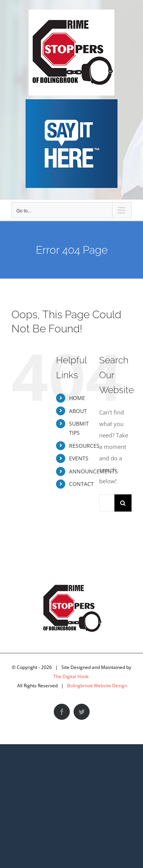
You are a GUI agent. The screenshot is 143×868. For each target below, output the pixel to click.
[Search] (123, 503)
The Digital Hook (71, 676)
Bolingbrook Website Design (97, 686)
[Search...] (107, 503)
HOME (77, 398)
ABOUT (78, 411)
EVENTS (79, 458)
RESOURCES (84, 446)
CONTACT (81, 484)
